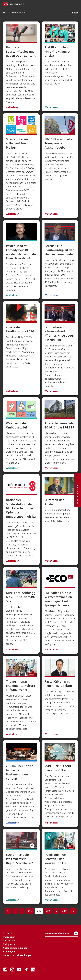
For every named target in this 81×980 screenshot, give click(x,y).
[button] (77, 4)
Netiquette (9, 944)
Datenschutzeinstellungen (17, 955)
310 (64, 911)
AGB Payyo (9, 952)
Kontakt (7, 933)
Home (6, 13)
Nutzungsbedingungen (15, 948)
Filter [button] (73, 13)
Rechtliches (9, 940)
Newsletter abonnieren (62, 933)
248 (48, 911)
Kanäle (13, 13)
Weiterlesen (12, 107)
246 (30, 911)
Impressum (9, 937)
